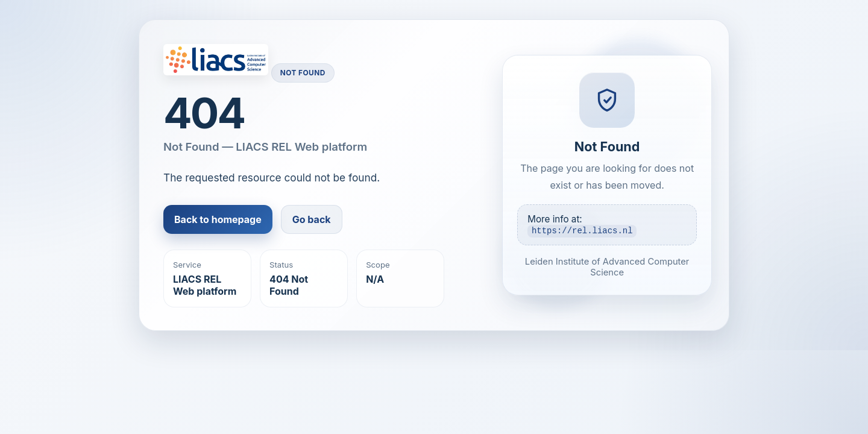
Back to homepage (218, 219)
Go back (312, 219)
